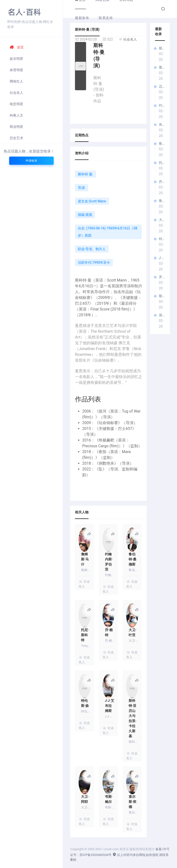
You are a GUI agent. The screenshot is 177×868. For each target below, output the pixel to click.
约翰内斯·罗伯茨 (162, 105)
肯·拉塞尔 (162, 124)
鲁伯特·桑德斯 (162, 144)
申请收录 (31, 161)
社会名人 (16, 93)
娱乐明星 (16, 59)
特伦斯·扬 (162, 239)
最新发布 (82, 18)
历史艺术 (16, 138)
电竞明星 (16, 104)
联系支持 (106, 18)
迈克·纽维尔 (162, 86)
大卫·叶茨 (162, 220)
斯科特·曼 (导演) (162, 48)
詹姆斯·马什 (162, 67)
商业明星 (16, 127)
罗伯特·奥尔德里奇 (162, 277)
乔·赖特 (162, 182)
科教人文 (16, 115)
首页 (17, 47)
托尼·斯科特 (162, 163)
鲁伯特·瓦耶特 (162, 201)
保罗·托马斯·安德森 (162, 315)
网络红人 (16, 81)
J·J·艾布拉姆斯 (162, 258)
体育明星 (16, 70)
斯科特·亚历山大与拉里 (162, 296)
